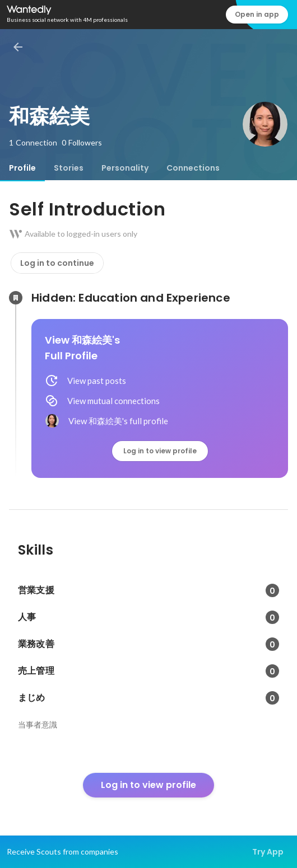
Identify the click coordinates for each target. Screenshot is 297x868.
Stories (69, 168)
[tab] (22, 168)
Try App (268, 852)
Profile (22, 168)
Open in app (257, 14)
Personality (125, 168)
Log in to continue (57, 263)
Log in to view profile (160, 451)
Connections (193, 168)
